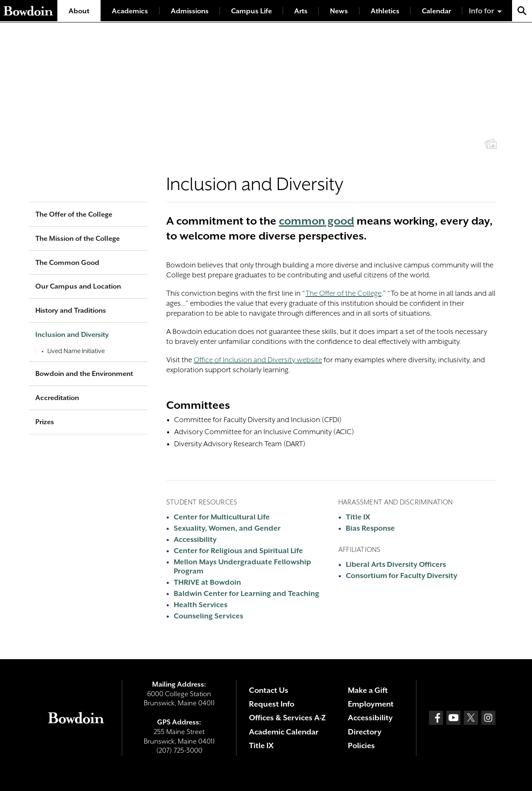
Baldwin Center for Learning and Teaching (246, 593)
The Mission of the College (78, 239)
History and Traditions (71, 310)
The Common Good (67, 263)
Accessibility (195, 539)
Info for (482, 11)
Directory (365, 732)
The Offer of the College (344, 293)
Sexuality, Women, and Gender (227, 528)
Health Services (201, 605)
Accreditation (57, 398)
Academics (130, 11)
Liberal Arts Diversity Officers (396, 564)
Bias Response (370, 528)
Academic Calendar (284, 732)
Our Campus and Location (78, 286)
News (339, 11)
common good (316, 221)
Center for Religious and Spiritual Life (238, 551)
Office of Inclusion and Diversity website (258, 360)
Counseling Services (208, 616)
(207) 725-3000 (179, 750)
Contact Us (269, 690)
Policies (361, 745)
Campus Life (251, 11)
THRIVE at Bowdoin (207, 582)
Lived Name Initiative (76, 351)
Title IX (358, 517)
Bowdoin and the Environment (84, 374)
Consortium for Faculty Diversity (401, 576)
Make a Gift (368, 690)
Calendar (436, 11)
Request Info (272, 704)
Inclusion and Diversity (72, 335)
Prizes (45, 422)
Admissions (190, 11)
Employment (371, 704)
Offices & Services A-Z (287, 718)
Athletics (385, 11)
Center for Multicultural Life (222, 517)
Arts (301, 11)
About (79, 11)
